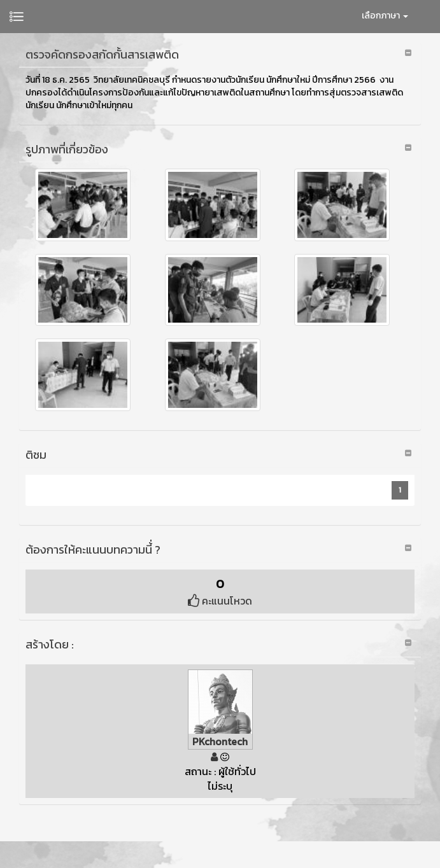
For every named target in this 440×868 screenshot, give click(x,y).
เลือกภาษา (385, 16)
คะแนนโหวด (220, 601)
